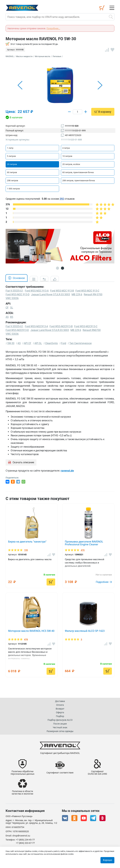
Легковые (57, 56)
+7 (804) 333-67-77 (25, 843)
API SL (38, 343)
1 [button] (57, 268)
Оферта (60, 712)
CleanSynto (51, 343)
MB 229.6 (76, 330)
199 (26, 550)
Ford (64, 343)
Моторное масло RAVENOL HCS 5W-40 (31, 631)
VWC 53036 (12, 334)
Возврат (60, 708)
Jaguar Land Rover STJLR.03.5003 (50, 330)
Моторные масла (42, 56)
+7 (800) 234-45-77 (25, 840)
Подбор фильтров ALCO (60, 720)
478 (26, 640)
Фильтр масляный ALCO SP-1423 (85, 631)
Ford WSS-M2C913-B (61, 326)
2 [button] (62, 268)
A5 (7, 317)
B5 (12, 317)
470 (83, 550)
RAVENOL (10, 56)
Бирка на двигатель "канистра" (27, 542)
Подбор (60, 716)
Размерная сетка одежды (60, 731)
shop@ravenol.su (21, 836)
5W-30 (11, 343)
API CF (28, 343)
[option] (60, 85)
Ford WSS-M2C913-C (86, 326)
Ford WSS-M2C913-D (17, 330)
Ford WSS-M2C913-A (36, 326)
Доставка (60, 701)
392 (62, 199)
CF (7, 308)
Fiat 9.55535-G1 (14, 326)
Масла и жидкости (24, 56)
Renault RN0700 (92, 330)
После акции (60, 723)
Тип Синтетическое (80, 343)
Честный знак (60, 727)
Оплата (60, 705)
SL (12, 308)
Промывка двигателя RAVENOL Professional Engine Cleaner (84, 543)
